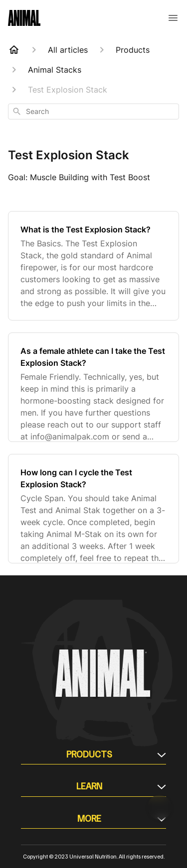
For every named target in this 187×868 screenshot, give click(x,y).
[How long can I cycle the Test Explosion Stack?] (93, 509)
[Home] (14, 50)
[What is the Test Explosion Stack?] (93, 266)
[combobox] (93, 111)
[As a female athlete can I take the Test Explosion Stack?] (93, 387)
